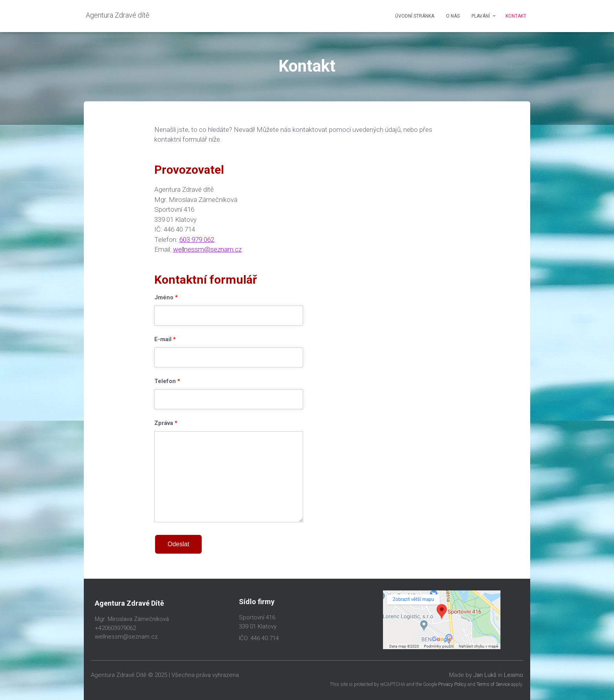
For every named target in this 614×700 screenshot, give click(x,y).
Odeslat (178, 544)
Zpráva (166, 423)
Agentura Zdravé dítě (117, 15)
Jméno (166, 298)
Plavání (481, 16)
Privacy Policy (452, 684)
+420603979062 (115, 628)
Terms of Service (493, 684)
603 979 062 (197, 239)
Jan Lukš (485, 675)
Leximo (514, 675)
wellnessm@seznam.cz (207, 249)
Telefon (167, 381)
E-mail (165, 340)
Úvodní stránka (415, 16)
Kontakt (516, 16)
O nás (453, 16)
